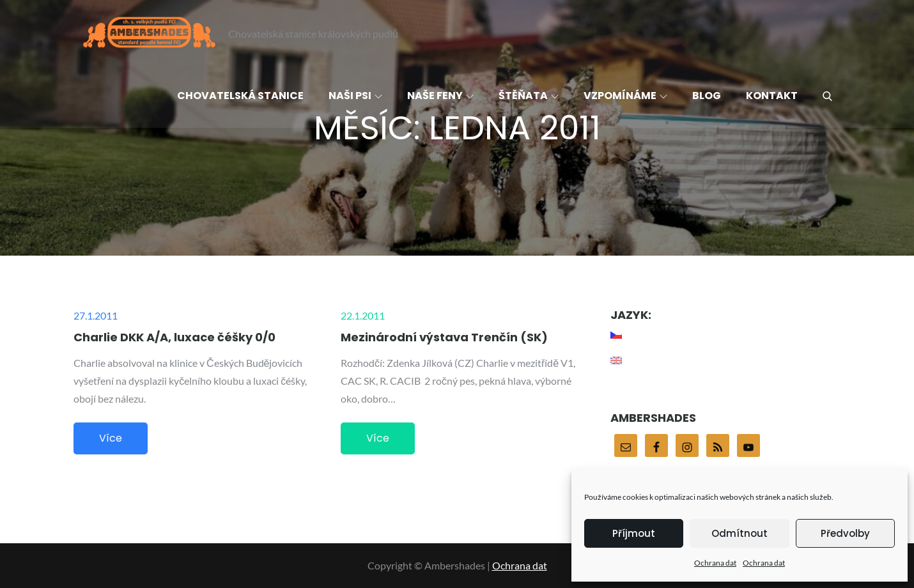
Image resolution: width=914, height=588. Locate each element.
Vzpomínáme (625, 96)
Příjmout (634, 533)
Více (111, 438)
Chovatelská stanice (240, 96)
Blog (707, 96)
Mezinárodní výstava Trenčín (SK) (444, 337)
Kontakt (772, 96)
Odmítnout (740, 533)
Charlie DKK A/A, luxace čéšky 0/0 (174, 337)
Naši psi (355, 96)
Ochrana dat (715, 563)
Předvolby (845, 533)
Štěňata (529, 96)
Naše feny (440, 96)
